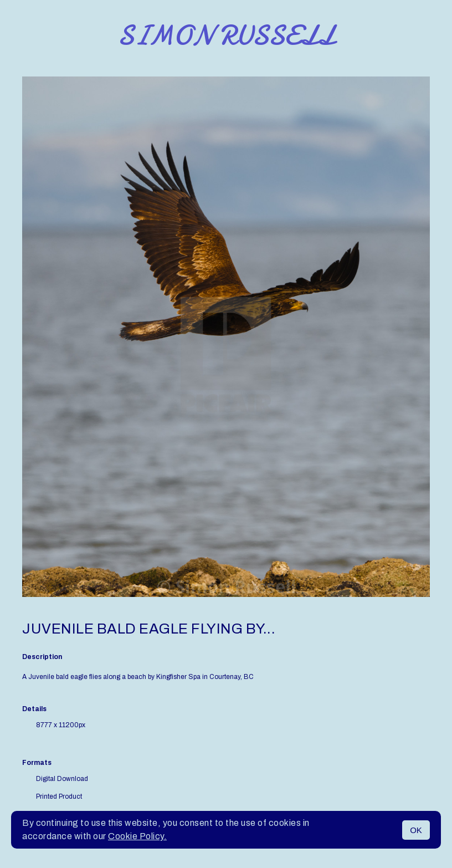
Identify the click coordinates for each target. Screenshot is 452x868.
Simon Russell (226, 35)
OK (416, 830)
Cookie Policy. (137, 836)
